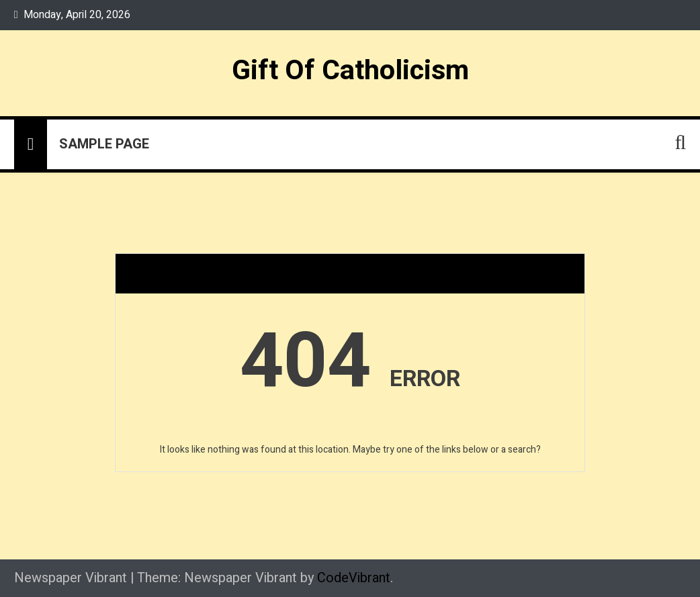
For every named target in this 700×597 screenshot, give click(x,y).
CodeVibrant (354, 578)
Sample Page (104, 144)
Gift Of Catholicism (350, 71)
